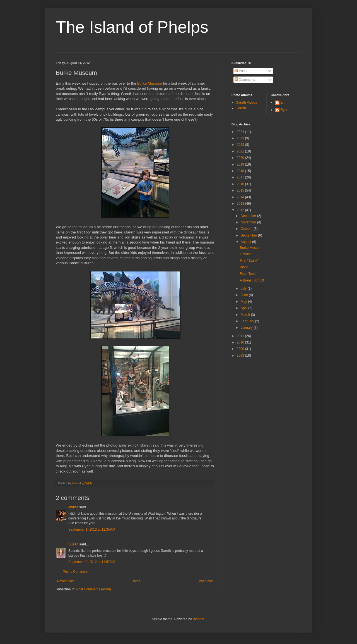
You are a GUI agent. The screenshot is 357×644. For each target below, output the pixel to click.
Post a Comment (75, 572)
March (246, 315)
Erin (284, 102)
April (244, 308)
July (244, 288)
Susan (73, 544)
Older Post (205, 581)
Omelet (245, 254)
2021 (241, 151)
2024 (241, 132)
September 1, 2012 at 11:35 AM (92, 529)
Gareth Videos (246, 102)
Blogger (198, 619)
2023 (241, 138)
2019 (241, 164)
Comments (245, 80)
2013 (241, 204)
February (248, 321)
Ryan (284, 110)
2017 (241, 177)
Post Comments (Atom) (94, 589)
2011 (241, 336)
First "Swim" (249, 261)
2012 (241, 210)
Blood (244, 267)
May (244, 302)
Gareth (241, 108)
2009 (241, 349)
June (245, 295)
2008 (241, 356)
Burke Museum (150, 83)
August (246, 242)
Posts (241, 71)
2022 (241, 145)
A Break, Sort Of (252, 280)
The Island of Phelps (132, 27)
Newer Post (66, 581)
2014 (241, 197)
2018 (241, 171)
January (247, 328)
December (249, 216)
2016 (241, 184)
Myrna (73, 507)
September (249, 235)
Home (136, 581)
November (249, 222)
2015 (241, 190)
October (247, 229)
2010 (241, 342)
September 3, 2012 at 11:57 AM (92, 562)
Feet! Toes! (248, 274)
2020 (241, 158)
